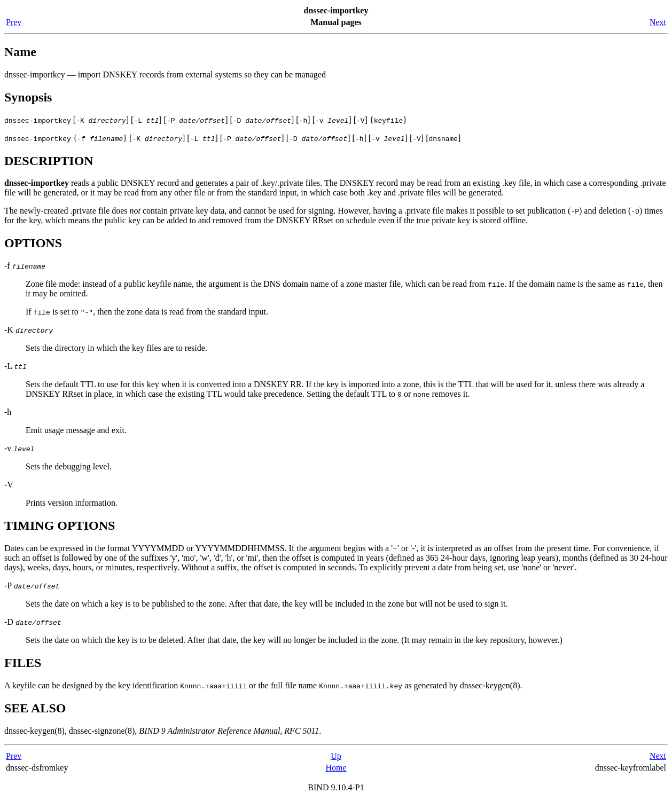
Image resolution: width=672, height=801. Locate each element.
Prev (14, 22)
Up (336, 756)
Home (336, 768)
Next (658, 22)
